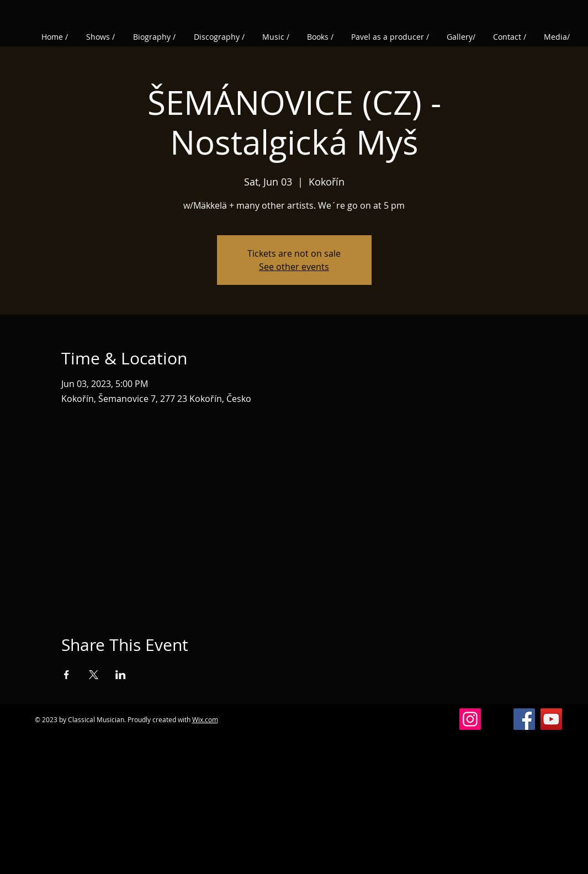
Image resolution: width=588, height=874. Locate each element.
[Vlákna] (497, 719)
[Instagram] (470, 719)
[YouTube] (551, 719)
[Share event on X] (94, 675)
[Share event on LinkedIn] (121, 675)
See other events (294, 267)
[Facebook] (524, 719)
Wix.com (205, 719)
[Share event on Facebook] (67, 675)
